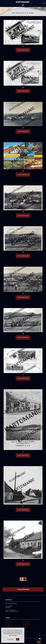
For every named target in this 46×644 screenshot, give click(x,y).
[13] (23, 198)
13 (23, 212)
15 (23, 294)
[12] (23, 156)
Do (27, 13)
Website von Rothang (33, 638)
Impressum (27, 622)
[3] (23, 420)
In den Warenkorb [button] (23, 50)
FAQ (25, 628)
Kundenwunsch (11, 626)
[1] (23, 32)
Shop (13, 13)
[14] (23, 238)
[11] (23, 114)
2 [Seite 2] (25, 579)
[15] (23, 279)
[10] (23, 73)
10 (23, 87)
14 (23, 252)
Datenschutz (27, 624)
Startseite (9, 622)
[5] (23, 540)
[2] (23, 361)
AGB (25, 626)
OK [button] (18, 639)
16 (23, 334)
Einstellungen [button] (11, 639)
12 (23, 171)
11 (23, 128)
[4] (23, 485)
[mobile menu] (44, 3)
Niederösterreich (20, 13)
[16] (23, 320)
